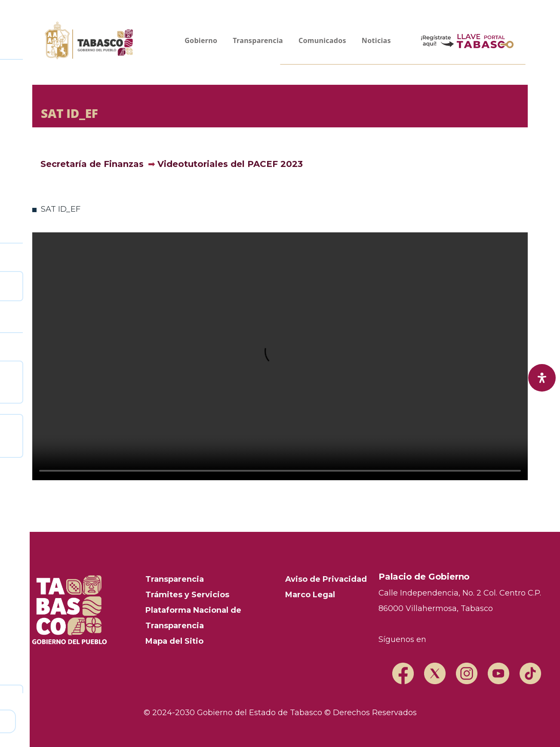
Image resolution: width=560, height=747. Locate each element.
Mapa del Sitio (174, 641)
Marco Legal (310, 595)
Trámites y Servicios (187, 595)
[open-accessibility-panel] (542, 378)
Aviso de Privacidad (326, 579)
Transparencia (175, 579)
